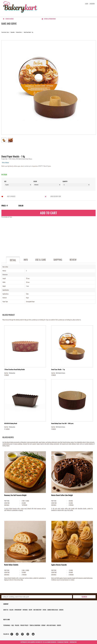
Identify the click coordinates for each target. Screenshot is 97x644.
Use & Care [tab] (41, 260)
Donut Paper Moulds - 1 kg (58, 369)
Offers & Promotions (50, 19)
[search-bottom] (84, 597)
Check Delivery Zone (56, 196)
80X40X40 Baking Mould (11, 423)
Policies (17, 625)
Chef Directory (37, 610)
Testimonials (7, 625)
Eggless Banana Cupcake (59, 565)
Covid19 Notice (10, 19)
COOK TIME (7, 503)
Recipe (30, 610)
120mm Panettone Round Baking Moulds (14, 369)
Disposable (13, 32)
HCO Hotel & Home (21, 159)
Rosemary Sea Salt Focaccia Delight (15, 495)
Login (87, 4)
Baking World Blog (53, 610)
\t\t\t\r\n (76, 185)
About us (6, 610)
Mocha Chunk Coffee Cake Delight (62, 495)
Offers (44, 610)
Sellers (11, 610)
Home (8, 32)
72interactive (12, 373)
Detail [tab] (13, 260)
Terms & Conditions (35, 625)
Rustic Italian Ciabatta (11, 565)
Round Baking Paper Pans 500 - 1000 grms (62, 423)
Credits (59, 625)
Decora (30, 159)
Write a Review (5, 163)
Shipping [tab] (58, 260)
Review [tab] (73, 260)
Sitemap (43, 625)
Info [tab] (26, 260)
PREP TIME (7, 501)
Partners (25, 610)
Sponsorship (18, 610)
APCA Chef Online (51, 625)
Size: (5, 181)
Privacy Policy (24, 625)
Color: (35, 181)
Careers (61, 610)
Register (92, 4)
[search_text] (37, 597)
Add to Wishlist (11, 196)
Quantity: (65, 181)
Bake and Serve (19, 32)
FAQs (13, 625)
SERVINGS (7, 505)
